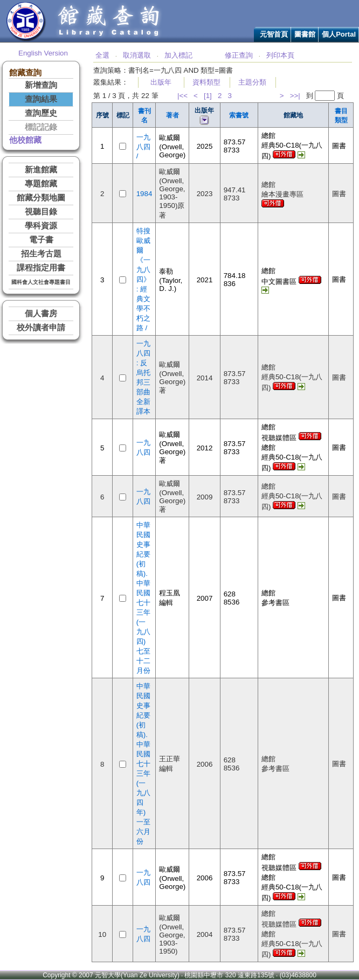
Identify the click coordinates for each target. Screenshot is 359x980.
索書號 (239, 115)
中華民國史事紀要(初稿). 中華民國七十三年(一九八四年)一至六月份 (143, 764)
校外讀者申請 (41, 328)
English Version (43, 53)
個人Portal (339, 34)
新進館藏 (41, 170)
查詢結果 (41, 99)
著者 (172, 115)
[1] (208, 96)
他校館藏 (25, 140)
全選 (102, 55)
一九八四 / (143, 147)
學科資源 (41, 226)
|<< (182, 96)
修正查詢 (239, 55)
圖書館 (305, 34)
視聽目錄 (41, 212)
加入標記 (178, 55)
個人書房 (41, 314)
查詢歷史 (41, 113)
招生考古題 (41, 254)
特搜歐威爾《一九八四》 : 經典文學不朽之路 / (143, 279)
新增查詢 (41, 85)
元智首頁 (274, 34)
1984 (144, 194)
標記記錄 (41, 127)
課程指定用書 (41, 268)
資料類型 (206, 82)
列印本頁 (280, 55)
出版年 (161, 82)
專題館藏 (41, 184)
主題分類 (252, 82)
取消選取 (137, 55)
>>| (295, 96)
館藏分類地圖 (41, 198)
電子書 (41, 240)
